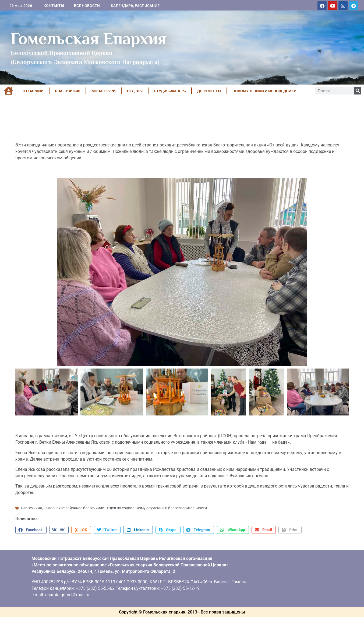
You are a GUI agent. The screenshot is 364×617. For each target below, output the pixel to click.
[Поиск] (358, 91)
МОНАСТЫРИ (104, 91)
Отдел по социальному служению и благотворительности (156, 508)
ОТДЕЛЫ (135, 91)
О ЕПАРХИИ (33, 91)
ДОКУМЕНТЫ (209, 91)
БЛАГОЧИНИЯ (68, 91)
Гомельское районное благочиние (74, 508)
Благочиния (31, 508)
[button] (31, 530)
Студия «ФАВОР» (170, 91)
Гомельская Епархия (89, 38)
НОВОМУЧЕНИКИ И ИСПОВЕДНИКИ (264, 91)
